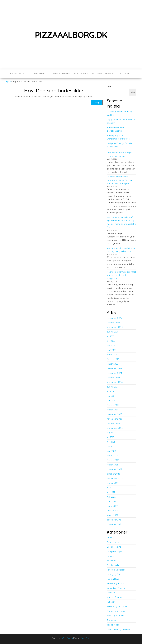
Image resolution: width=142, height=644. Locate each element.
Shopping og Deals (116, 611)
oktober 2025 (113, 323)
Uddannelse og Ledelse (118, 629)
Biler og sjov (113, 542)
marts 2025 (112, 355)
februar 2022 (113, 511)
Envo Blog (85, 638)
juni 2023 (111, 442)
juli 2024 (111, 391)
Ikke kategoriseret (116, 583)
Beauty (110, 538)
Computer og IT (40, 74)
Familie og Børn (61, 74)
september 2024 (115, 382)
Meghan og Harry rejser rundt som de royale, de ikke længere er (121, 275)
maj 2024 (111, 396)
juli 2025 (111, 336)
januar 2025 (112, 364)
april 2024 (111, 401)
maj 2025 (111, 345)
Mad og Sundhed (115, 597)
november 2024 (114, 373)
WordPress (67, 638)
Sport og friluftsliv (116, 616)
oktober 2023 (113, 423)
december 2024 (114, 368)
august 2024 (113, 387)
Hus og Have (81, 74)
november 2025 (114, 318)
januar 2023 (112, 465)
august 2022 (113, 483)
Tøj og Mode (125, 74)
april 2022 (111, 501)
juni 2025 (111, 341)
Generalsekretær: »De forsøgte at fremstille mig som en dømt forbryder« (119, 180)
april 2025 (111, 350)
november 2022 (114, 469)
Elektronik (111, 561)
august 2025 (113, 332)
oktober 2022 (113, 474)
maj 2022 (111, 497)
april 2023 (111, 451)
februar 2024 (113, 405)
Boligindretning (19, 74)
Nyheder (111, 602)
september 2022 (115, 478)
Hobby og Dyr (114, 574)
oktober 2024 (113, 378)
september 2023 (115, 428)
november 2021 (114, 524)
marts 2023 (112, 456)
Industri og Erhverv (103, 74)
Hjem (8, 81)
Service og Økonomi (117, 606)
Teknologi (111, 620)
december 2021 (114, 520)
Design (110, 556)
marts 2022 (112, 506)
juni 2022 (111, 492)
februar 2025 (113, 359)
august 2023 (113, 433)
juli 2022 (111, 488)
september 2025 (115, 327)
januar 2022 (112, 515)
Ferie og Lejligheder (117, 570)
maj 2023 (111, 446)
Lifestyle (111, 593)
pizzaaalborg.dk (71, 35)
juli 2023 (111, 437)
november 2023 (114, 419)
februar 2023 (113, 460)
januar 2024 (112, 410)
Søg (109, 86)
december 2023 (114, 414)
